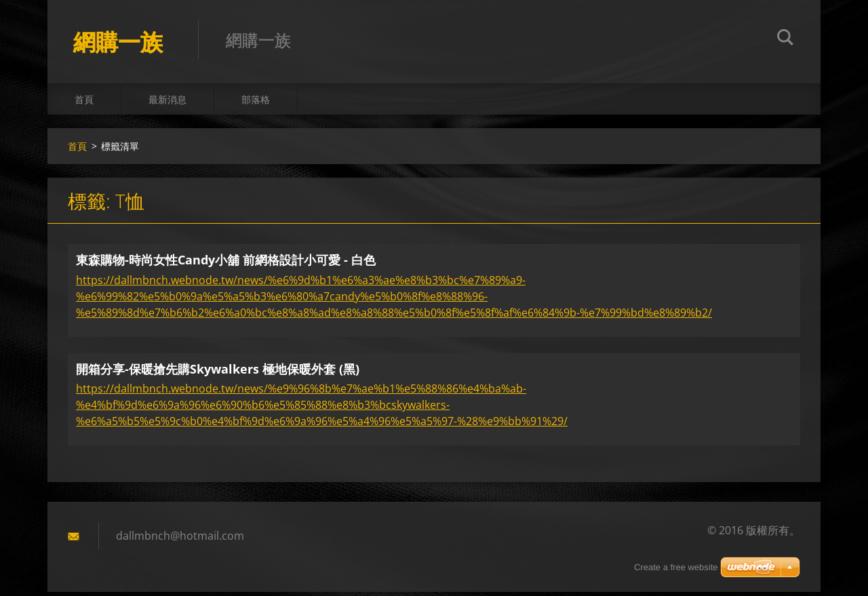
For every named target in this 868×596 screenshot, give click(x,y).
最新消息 (167, 103)
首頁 (84, 103)
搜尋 (785, 39)
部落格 (256, 103)
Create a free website (676, 567)
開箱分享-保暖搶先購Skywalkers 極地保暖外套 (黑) (218, 372)
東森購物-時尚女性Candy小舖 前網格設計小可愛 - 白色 (226, 264)
